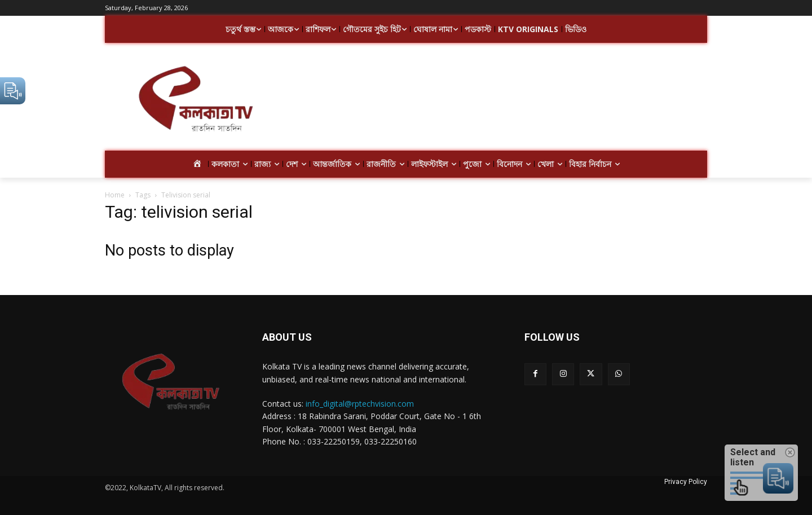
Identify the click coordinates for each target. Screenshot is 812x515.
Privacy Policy (686, 482)
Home (115, 195)
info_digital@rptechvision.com (360, 404)
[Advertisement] (496, 100)
